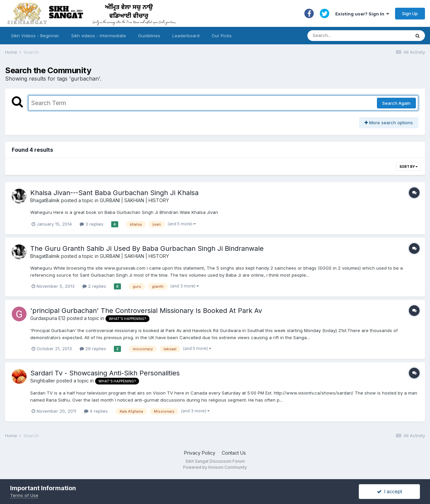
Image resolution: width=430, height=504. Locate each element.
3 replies (92, 224)
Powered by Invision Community (215, 467)
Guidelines (149, 36)
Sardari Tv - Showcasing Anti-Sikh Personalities (105, 373)
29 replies (93, 349)
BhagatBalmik (45, 200)
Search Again (396, 103)
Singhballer (43, 381)
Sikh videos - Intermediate (99, 36)
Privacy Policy (200, 453)
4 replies (96, 411)
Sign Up (410, 13)
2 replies (94, 286)
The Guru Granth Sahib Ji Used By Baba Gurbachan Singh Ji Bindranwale (147, 248)
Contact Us (234, 453)
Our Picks (222, 36)
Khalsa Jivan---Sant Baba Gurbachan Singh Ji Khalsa (114, 193)
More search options (389, 123)
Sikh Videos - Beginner (35, 36)
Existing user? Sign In (362, 14)
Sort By (408, 167)
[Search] (352, 36)
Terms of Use (24, 495)
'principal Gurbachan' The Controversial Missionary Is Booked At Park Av (146, 311)
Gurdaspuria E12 (48, 318)
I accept (390, 491)
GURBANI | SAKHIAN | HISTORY (134, 200)
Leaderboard (186, 36)
